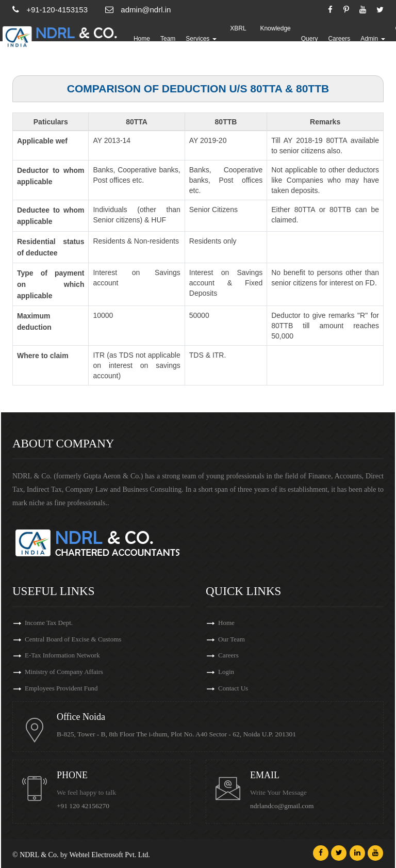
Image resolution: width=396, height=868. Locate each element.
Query (310, 39)
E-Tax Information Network (62, 656)
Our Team (232, 639)
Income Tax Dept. (49, 623)
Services (202, 39)
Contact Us (233, 689)
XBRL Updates (239, 39)
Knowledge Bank (276, 39)
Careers (340, 39)
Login (226, 672)
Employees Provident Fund (61, 689)
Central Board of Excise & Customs (73, 639)
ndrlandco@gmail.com (282, 806)
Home (142, 39)
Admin (373, 39)
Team (168, 39)
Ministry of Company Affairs (64, 672)
